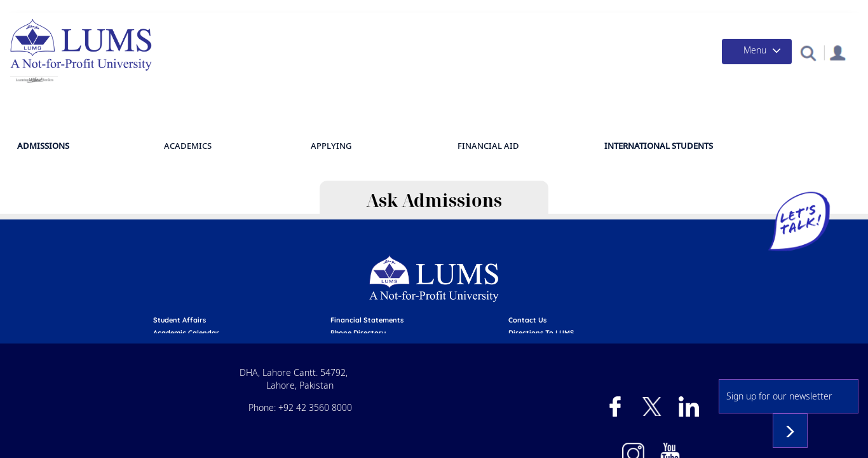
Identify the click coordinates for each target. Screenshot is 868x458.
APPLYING (563, 138)
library (265, 281)
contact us (614, 255)
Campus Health (674, 9)
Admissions (391, 9)
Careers (608, 281)
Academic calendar (286, 268)
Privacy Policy (619, 293)
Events (773, 9)
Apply (340, 9)
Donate (517, 9)
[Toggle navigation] (742, 65)
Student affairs (279, 255)
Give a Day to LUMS (587, 9)
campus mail (445, 293)
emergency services (458, 281)
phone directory (451, 268)
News (733, 9)
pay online (271, 293)
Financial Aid (458, 9)
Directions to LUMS (628, 268)
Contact (820, 9)
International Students (769, 138)
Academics (491, 138)
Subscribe (815, 370)
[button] (801, 66)
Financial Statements (460, 255)
